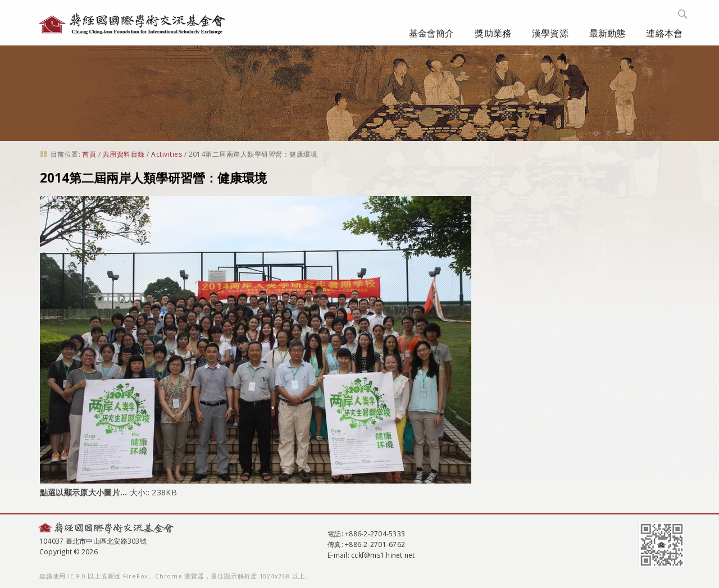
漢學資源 (550, 33)
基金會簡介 (432, 33)
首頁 (89, 154)
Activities (167, 154)
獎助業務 (493, 33)
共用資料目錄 (124, 154)
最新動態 (607, 33)
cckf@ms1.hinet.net (383, 555)
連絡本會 (664, 33)
